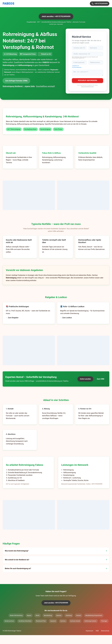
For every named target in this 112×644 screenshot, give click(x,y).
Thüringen (104, 622)
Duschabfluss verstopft (46, 86)
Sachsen (63, 622)
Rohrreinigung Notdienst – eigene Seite (19, 86)
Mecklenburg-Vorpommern (94, 616)
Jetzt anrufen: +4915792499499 (56, 16)
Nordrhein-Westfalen (25, 622)
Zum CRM (100, 380)
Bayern (29, 616)
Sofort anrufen (85, 380)
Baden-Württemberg (16, 616)
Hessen (79, 616)
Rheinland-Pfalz (41, 622)
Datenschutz (105, 631)
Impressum (89, 631)
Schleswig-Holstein (90, 622)
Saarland (53, 622)
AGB (97, 631)
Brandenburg (48, 616)
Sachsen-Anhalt (75, 622)
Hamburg (69, 616)
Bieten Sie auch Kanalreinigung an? (18, 569)
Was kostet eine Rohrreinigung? (17, 551)
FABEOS (9, 4)
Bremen (59, 616)
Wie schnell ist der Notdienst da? (17, 560)
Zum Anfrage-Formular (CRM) (16, 81)
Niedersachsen (9, 622)
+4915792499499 (100, 4)
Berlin (38, 616)
